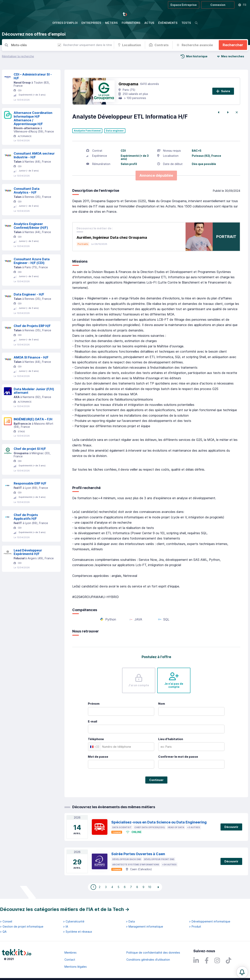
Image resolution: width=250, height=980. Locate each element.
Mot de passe (98, 757)
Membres (71, 953)
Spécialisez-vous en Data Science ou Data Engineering (159, 822)
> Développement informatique (210, 921)
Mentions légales (76, 967)
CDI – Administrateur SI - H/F (33, 76)
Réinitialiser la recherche (18, 56)
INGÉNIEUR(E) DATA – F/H (33, 419)
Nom (162, 704)
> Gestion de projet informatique (22, 927)
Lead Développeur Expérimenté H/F (28, 552)
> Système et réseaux (78, 932)
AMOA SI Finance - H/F (31, 357)
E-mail (92, 721)
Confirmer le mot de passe (178, 757)
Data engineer (115, 131)
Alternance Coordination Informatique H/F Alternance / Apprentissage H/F (33, 118)
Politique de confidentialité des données (153, 953)
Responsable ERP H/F (30, 483)
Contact (70, 960)
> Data (130, 921)
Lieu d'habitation (171, 739)
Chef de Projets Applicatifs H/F (26, 517)
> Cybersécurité (74, 921)
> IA (66, 927)
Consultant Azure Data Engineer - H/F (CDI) (32, 261)
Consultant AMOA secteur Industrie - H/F (34, 155)
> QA (3, 932)
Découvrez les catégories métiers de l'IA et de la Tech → (65, 909)
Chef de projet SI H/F (30, 449)
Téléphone (96, 739)
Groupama (128, 84)
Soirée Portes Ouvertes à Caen (138, 854)
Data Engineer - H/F (29, 294)
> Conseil (6, 921)
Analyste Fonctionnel (87, 131)
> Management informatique (145, 927)
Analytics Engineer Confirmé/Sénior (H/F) (31, 226)
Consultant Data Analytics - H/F (27, 191)
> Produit (195, 927)
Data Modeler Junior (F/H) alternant (34, 391)
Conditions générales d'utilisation (148, 960)
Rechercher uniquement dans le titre (85, 45)
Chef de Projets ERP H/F (32, 326)
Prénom (94, 704)
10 (150, 887)
